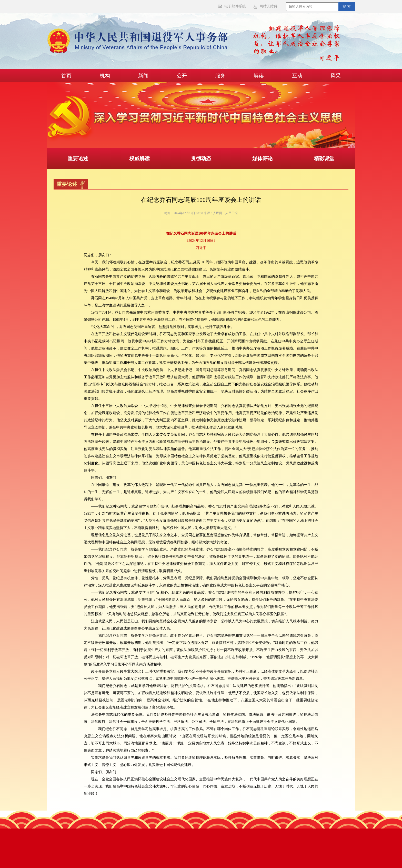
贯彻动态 (201, 158)
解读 (259, 76)
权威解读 (139, 158)
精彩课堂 (324, 158)
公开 (182, 76)
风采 (336, 76)
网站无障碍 (268, 6)
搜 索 (347, 7)
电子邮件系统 (235, 6)
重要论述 (78, 158)
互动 (297, 76)
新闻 (143, 76)
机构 (105, 76)
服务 (220, 76)
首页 (66, 76)
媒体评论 (263, 158)
